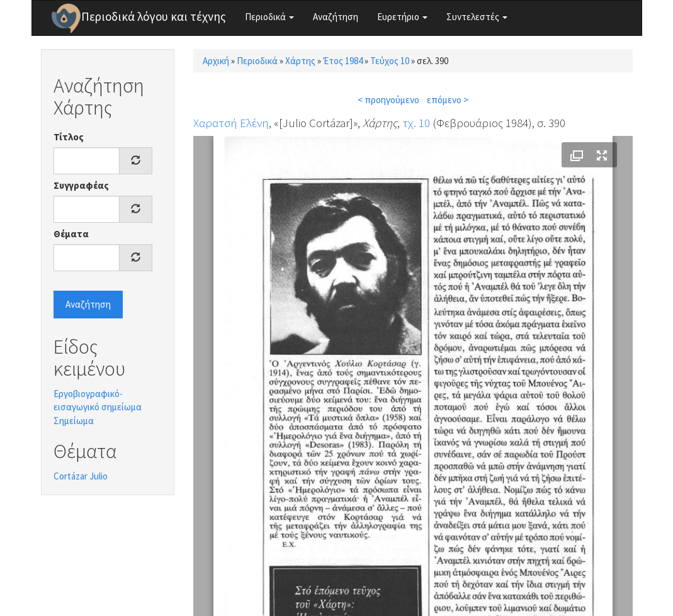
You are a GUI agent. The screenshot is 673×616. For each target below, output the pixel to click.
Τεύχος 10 (390, 61)
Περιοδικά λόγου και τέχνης (154, 16)
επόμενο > (448, 100)
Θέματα (71, 234)
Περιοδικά (269, 17)
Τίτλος (69, 137)
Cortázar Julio (81, 476)
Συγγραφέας (81, 185)
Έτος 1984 (343, 61)
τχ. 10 (416, 123)
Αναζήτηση (336, 17)
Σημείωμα (74, 421)
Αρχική (216, 61)
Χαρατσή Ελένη (231, 123)
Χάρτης (300, 61)
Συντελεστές (477, 17)
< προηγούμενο (388, 100)
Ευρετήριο (402, 17)
